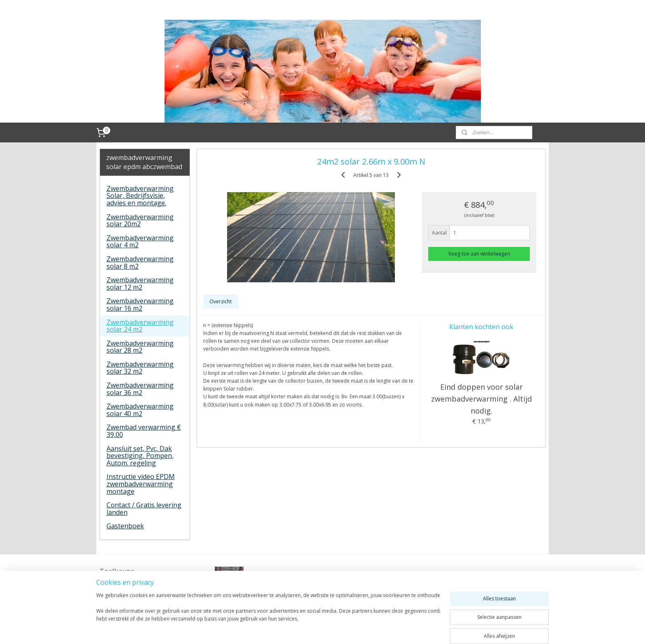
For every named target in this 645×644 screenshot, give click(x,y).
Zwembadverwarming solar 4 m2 (140, 242)
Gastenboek (125, 526)
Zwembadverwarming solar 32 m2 (140, 368)
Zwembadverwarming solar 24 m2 (140, 326)
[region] (268, 616)
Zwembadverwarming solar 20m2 (140, 221)
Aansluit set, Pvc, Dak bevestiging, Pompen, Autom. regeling (140, 456)
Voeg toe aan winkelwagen (479, 254)
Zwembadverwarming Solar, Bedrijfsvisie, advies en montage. (140, 196)
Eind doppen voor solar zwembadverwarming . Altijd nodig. (481, 399)
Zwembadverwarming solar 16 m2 (140, 305)
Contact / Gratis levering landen (144, 509)
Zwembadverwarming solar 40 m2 (140, 410)
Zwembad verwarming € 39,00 (144, 431)
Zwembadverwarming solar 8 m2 (140, 263)
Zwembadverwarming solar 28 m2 (140, 347)
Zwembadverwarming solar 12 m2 (140, 284)
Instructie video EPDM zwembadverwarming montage (141, 484)
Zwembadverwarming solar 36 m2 (140, 389)
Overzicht (220, 301)
